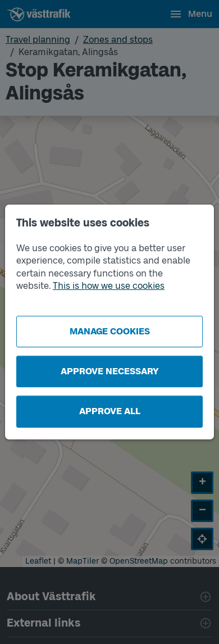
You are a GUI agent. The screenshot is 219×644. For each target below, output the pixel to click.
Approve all (110, 411)
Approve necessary (110, 371)
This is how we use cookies (109, 286)
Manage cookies (110, 331)
